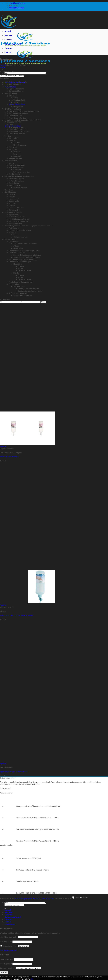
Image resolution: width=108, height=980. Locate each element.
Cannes (16, 235)
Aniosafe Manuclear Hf (9, 457)
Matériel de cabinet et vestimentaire (19, 176)
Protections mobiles (17, 134)
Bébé (11, 125)
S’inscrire (4, 973)
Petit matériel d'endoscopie (20, 262)
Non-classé (9, 190)
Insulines (17, 152)
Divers (11, 163)
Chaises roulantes (20, 237)
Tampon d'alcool (15, 158)
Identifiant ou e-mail (9, 937)
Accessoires (14, 138)
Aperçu (3, 446)
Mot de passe (6, 941)
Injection (8, 136)
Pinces (20, 268)
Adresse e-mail (7, 959)
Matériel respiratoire (17, 217)
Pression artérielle (16, 167)
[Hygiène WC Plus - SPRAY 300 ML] (8, 761)
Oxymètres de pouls (17, 165)
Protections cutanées (17, 118)
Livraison (8, 48)
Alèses (12, 122)
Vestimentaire (15, 185)
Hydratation (14, 214)
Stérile (16, 102)
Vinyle (11, 104)
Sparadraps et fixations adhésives (27, 257)
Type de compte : (8, 968)
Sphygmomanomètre (22, 172)
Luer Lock (17, 156)
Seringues (13, 149)
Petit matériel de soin (13, 212)
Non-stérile (18, 264)
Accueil (8, 31)
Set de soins (14, 284)
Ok (32, 979)
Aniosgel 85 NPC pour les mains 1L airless (17, 615)
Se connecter (24, 946)
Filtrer (43, 302)
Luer (15, 154)
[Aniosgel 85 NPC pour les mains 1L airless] (28, 603)
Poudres (12, 203)
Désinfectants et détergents (16, 82)
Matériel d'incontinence (18, 129)
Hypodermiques (20, 145)
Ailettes (17, 143)
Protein (12, 205)
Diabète (12, 194)
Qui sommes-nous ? (13, 44)
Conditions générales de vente (27, 898)
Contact (8, 52)
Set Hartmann (19, 286)
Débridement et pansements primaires (24, 250)
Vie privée (50, 898)
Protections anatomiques (19, 131)
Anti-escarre (14, 228)
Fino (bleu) (18, 100)
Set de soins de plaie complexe (30, 291)
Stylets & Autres (24, 271)
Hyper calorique (15, 199)
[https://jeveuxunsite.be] (80, 898)
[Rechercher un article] (5, 79)
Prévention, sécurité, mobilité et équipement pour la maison (28, 226)
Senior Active (14, 210)
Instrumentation (11, 160)
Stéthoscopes (14, 174)
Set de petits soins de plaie (29, 289)
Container (13, 147)
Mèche (16, 246)
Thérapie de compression (19, 293)
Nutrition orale (10, 192)
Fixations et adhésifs (17, 253)
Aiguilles (12, 140)
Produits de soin (15, 116)
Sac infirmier (14, 183)
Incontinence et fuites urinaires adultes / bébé (23, 120)
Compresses (14, 241)
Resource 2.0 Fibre (16, 208)
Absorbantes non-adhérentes (25, 244)
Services (8, 40)
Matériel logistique (16, 181)
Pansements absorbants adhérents (23, 259)
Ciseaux (21, 266)
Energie (12, 196)
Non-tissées (18, 248)
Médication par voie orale (19, 219)
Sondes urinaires (16, 223)
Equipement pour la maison (20, 230)
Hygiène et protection (13, 109)
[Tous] (25, 73)
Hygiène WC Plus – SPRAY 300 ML (14, 771)
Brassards (17, 169)
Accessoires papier (16, 178)
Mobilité (12, 232)
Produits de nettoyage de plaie (21, 282)
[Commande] (12, 76)
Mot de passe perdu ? (8, 950)
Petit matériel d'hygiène (19, 113)
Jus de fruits (14, 201)
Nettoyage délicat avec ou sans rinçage (24, 111)
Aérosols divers (15, 84)
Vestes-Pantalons (20, 187)
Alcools (12, 86)
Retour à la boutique (17, 104)
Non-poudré (18, 107)
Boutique (8, 35)
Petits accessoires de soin (19, 221)
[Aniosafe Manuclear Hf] (28, 444)
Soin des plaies (10, 239)
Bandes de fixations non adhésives (27, 255)
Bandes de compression (23, 295)
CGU (43, 898)
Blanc (16, 98)
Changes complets (16, 127)
